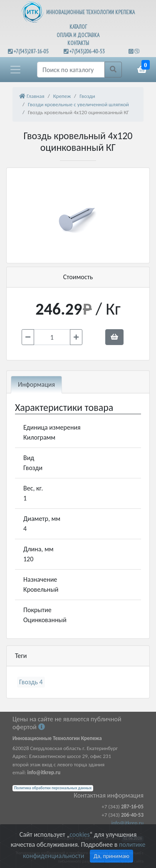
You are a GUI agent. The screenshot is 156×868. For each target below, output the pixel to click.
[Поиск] (71, 70)
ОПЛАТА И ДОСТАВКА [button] (78, 35)
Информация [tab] (36, 384)
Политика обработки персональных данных (53, 788)
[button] (15, 70)
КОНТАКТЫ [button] (78, 43)
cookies (79, 834)
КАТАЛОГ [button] (78, 27)
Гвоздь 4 (31, 682)
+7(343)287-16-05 (31, 51)
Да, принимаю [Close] (111, 856)
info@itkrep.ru (128, 823)
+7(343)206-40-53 (87, 51)
